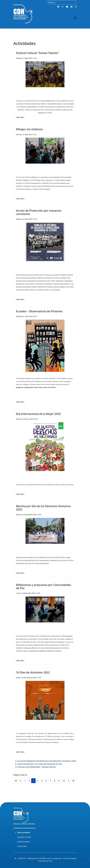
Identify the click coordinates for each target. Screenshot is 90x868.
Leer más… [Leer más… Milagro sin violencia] (21, 199)
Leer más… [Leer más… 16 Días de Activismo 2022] (21, 752)
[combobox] (62, 2)
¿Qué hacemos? (23, 842)
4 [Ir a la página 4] (38, 781)
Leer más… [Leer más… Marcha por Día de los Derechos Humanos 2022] (21, 573)
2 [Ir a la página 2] (29, 781)
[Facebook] (58, 7)
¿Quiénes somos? (24, 837)
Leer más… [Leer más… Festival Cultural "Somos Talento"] (21, 117)
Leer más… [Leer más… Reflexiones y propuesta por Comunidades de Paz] (21, 660)
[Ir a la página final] (73, 781)
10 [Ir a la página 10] (64, 781)
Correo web (22, 846)
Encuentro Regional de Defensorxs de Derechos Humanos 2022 (47, 761)
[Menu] (75, 18)
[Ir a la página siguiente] (69, 781)
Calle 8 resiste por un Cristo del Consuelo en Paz (40, 764)
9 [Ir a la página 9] (59, 781)
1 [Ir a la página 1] (25, 781)
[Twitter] (63, 7)
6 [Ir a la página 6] (46, 781)
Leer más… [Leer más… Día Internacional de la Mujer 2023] (21, 494)
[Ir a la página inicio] (16, 781)
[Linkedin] (72, 7)
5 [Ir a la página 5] (42, 781)
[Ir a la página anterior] (21, 781)
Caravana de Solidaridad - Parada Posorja (37, 767)
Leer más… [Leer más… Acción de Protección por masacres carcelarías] (21, 299)
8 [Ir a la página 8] (55, 781)
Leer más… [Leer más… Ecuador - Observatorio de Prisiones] (21, 402)
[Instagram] (76, 7)
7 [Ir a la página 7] (50, 781)
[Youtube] (67, 7)
